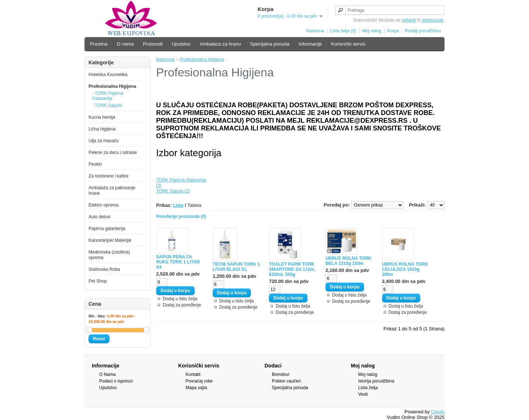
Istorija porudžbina (376, 381)
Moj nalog (372, 31)
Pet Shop (98, 281)
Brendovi (280, 374)
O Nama (107, 374)
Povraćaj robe (199, 381)
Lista (178, 205)
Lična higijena (102, 129)
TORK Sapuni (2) (173, 191)
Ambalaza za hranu (220, 44)
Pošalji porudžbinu (423, 31)
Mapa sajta (196, 388)
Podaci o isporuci (116, 381)
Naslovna (315, 31)
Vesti (363, 394)
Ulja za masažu (104, 141)
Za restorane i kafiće (109, 176)
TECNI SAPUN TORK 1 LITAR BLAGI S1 (236, 267)
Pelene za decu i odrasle (113, 152)
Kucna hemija (102, 117)
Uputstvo (181, 44)
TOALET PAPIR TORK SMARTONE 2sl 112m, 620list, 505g (292, 269)
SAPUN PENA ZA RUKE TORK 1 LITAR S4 (178, 262)
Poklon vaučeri (286, 381)
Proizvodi (153, 44)
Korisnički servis (348, 44)
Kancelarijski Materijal (110, 240)
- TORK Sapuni (107, 105)
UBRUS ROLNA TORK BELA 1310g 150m (348, 261)
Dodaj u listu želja (180, 299)
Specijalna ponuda (270, 44)
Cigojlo (438, 412)
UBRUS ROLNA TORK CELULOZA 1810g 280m (405, 269)
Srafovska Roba (104, 269)
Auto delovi (99, 217)
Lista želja (368, 388)
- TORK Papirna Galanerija (108, 96)
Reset (99, 339)
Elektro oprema (103, 205)
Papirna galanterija (107, 229)
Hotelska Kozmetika (108, 75)
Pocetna (99, 44)
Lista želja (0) (343, 31)
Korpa (393, 31)
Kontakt (193, 374)
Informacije (310, 44)
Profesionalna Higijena (112, 86)
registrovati (433, 20)
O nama (125, 44)
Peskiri (95, 164)
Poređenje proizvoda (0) (181, 216)
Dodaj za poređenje (182, 305)
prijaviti (409, 20)
